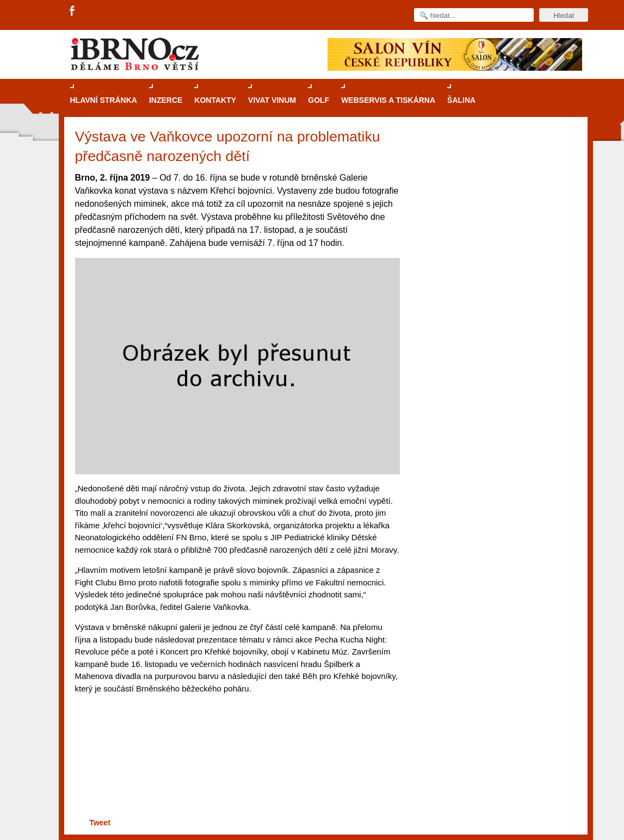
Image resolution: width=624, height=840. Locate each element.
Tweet (100, 823)
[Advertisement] (236, 773)
